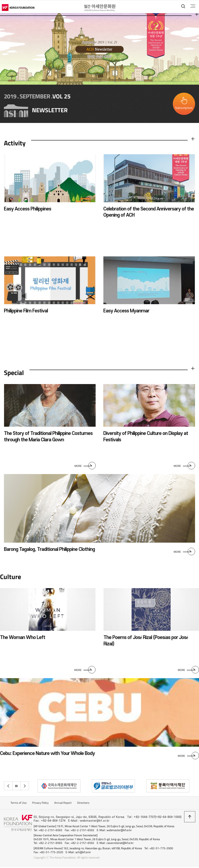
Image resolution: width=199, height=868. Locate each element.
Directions (83, 804)
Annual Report (63, 804)
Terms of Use (19, 804)
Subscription (184, 108)
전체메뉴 (193, 6)
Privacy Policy (40, 804)
